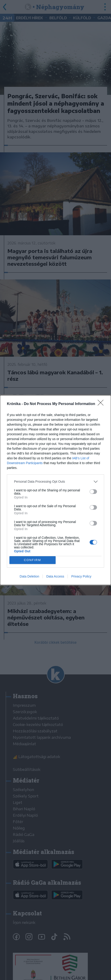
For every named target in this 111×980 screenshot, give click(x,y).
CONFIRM (33, 560)
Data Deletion (30, 576)
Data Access (55, 576)
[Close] (102, 404)
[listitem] (55, 482)
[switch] (93, 492)
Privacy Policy (81, 576)
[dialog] (55, 490)
